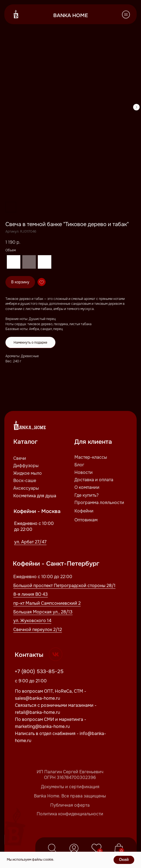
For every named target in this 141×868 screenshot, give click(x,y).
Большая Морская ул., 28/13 (43, 612)
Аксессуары (26, 488)
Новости (84, 472)
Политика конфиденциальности (70, 814)
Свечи (20, 458)
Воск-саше (25, 481)
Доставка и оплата (94, 480)
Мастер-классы (91, 457)
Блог (79, 465)
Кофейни (84, 511)
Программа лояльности (99, 503)
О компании (87, 487)
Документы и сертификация (70, 787)
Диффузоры (26, 466)
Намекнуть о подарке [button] (30, 343)
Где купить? (87, 495)
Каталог (26, 442)
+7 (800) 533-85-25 (39, 671)
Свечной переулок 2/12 (38, 630)
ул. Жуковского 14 (32, 621)
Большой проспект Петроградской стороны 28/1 (64, 586)
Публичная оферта (70, 805)
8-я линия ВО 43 (31, 594)
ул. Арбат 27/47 (30, 542)
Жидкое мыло (28, 473)
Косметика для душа (35, 496)
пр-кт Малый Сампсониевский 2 (47, 603)
